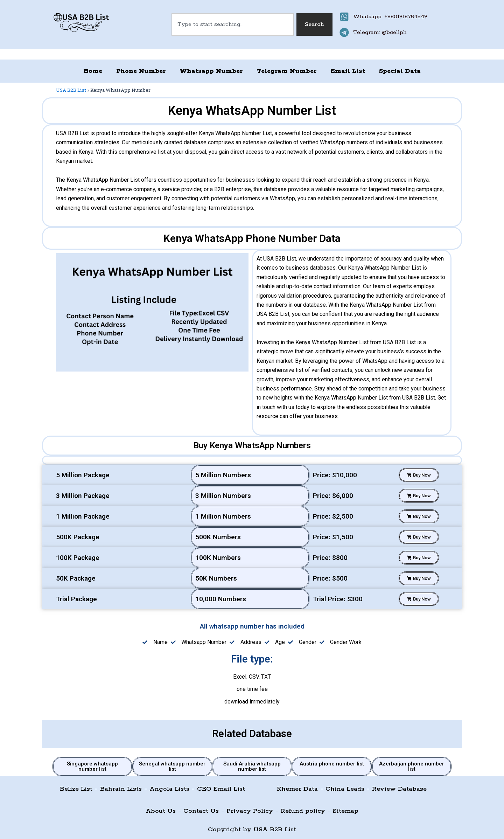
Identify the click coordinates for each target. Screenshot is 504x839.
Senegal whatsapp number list (172, 766)
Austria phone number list (332, 764)
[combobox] (233, 25)
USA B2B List (71, 90)
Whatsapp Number (211, 71)
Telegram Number (286, 71)
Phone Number (141, 71)
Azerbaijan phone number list (412, 766)
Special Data (400, 71)
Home (93, 71)
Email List (348, 71)
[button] (419, 475)
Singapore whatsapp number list (92, 766)
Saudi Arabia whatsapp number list (252, 766)
